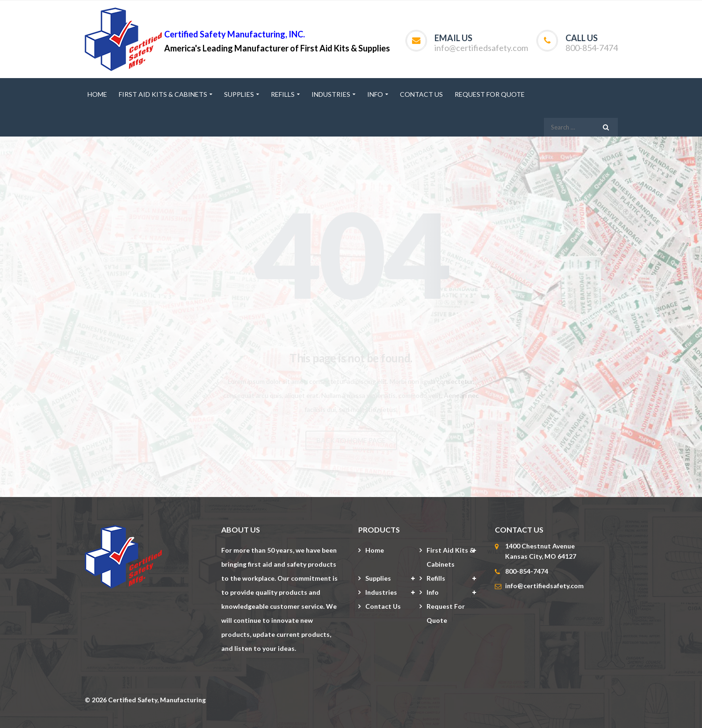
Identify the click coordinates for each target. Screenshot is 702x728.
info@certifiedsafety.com (481, 48)
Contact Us (383, 606)
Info (433, 592)
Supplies (378, 578)
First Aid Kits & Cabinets (451, 557)
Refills (436, 578)
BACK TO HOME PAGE (351, 440)
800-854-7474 (592, 48)
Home (375, 550)
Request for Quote (446, 613)
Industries (381, 592)
